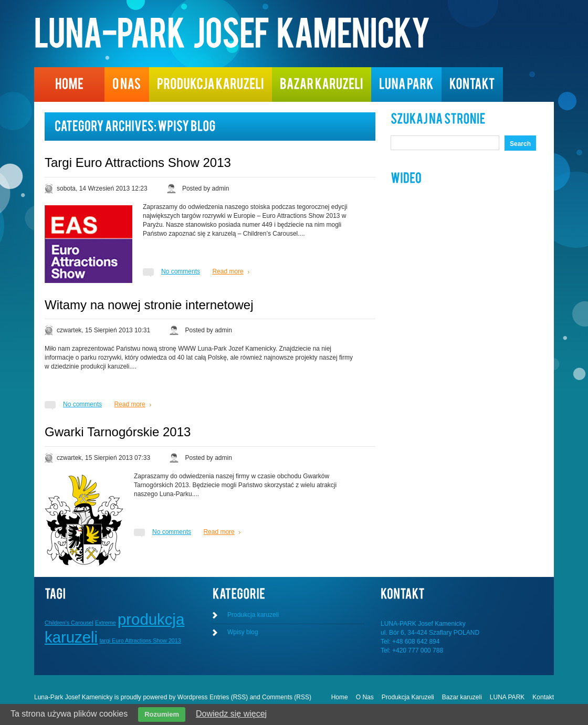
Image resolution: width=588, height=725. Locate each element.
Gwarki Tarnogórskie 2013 (118, 432)
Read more (228, 271)
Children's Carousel (69, 623)
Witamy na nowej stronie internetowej (149, 305)
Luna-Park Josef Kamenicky (73, 697)
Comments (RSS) (287, 697)
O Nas (365, 697)
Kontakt (543, 697)
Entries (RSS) (229, 697)
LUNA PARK (507, 697)
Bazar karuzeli (462, 697)
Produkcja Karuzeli (408, 697)
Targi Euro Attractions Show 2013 (138, 162)
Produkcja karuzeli (253, 615)
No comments (181, 271)
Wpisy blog (243, 632)
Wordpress (193, 697)
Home (340, 697)
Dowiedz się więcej (231, 714)
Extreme (106, 623)
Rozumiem (162, 714)
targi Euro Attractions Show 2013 (140, 640)
